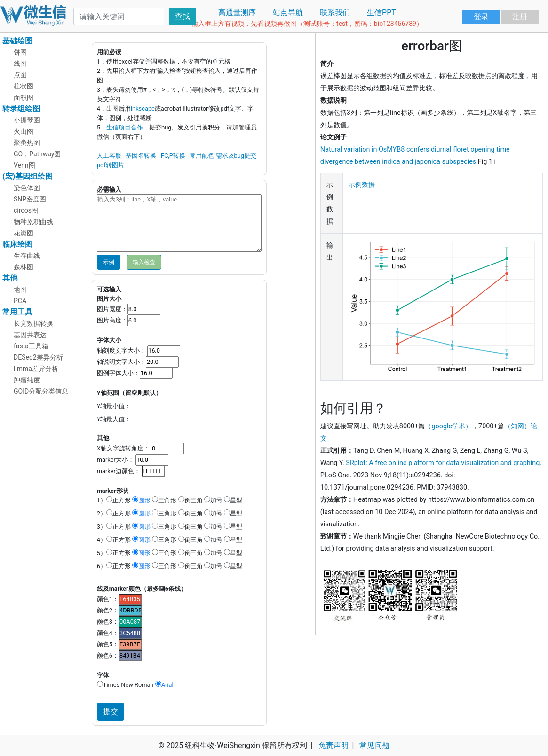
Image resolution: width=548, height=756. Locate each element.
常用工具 (17, 312)
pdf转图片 (111, 165)
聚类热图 (27, 143)
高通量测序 (237, 12)
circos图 (26, 210)
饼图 (20, 52)
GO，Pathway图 (37, 154)
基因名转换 (141, 156)
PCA (20, 301)
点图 (20, 75)
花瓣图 (24, 233)
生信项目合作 (125, 127)
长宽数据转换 (33, 323)
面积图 (24, 97)
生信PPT (381, 12)
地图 (20, 290)
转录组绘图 (21, 109)
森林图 (24, 267)
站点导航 (288, 12)
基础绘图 (17, 41)
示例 (109, 262)
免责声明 (334, 745)
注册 (520, 17)
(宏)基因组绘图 (28, 176)
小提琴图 (27, 120)
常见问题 (374, 745)
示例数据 (362, 185)
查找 (183, 16)
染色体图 (27, 188)
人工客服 (109, 156)
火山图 (24, 131)
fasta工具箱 (31, 346)
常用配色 (202, 156)
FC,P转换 (173, 156)
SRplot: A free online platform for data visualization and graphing (443, 463)
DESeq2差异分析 (38, 357)
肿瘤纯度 (27, 380)
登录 (481, 17)
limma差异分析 (36, 369)
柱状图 (24, 86)
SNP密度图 (30, 199)
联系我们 (335, 12)
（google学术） (448, 426)
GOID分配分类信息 (41, 391)
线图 (20, 64)
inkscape (143, 109)
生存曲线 (27, 256)
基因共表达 (30, 335)
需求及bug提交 (236, 156)
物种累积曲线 (33, 222)
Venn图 (24, 165)
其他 (10, 278)
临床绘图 (17, 244)
